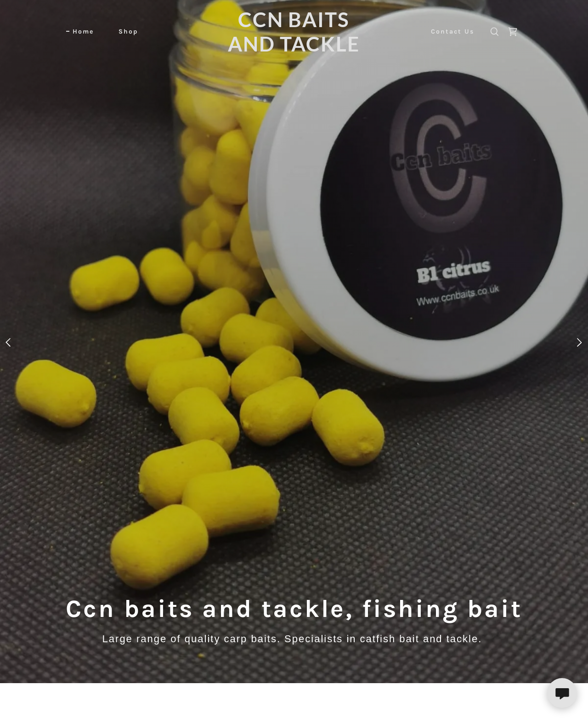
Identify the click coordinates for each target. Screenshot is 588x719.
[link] (294, 49)
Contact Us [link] (452, 31)
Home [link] (83, 31)
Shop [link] (128, 31)
